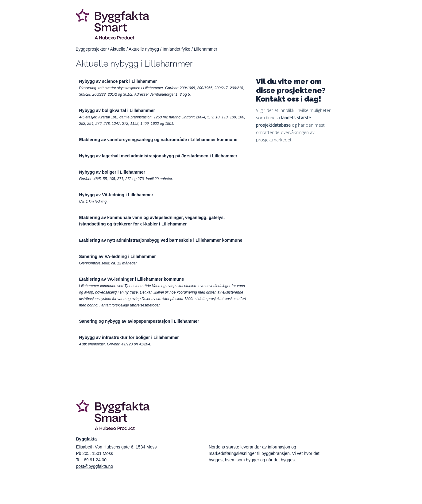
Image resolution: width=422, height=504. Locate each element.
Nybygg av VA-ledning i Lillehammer (116, 195)
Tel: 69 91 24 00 (91, 460)
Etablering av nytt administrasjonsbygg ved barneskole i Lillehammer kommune (161, 240)
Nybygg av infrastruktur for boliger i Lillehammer (129, 337)
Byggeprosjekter (91, 49)
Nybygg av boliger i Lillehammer (112, 172)
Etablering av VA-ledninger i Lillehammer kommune (132, 279)
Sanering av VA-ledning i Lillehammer (118, 256)
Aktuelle (118, 49)
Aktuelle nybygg (144, 49)
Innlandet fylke (176, 49)
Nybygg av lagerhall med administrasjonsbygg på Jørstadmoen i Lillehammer (158, 156)
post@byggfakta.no (95, 466)
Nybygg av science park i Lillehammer (118, 81)
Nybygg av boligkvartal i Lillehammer (117, 110)
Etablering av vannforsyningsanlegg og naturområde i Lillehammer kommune (158, 140)
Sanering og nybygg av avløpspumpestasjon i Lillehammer (139, 321)
